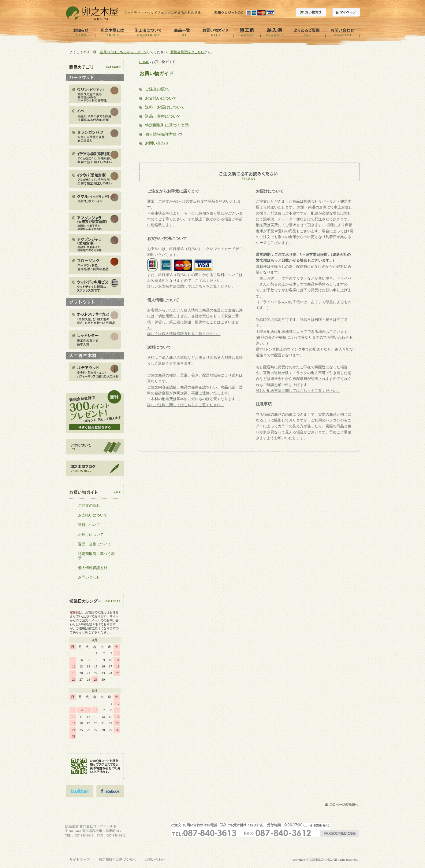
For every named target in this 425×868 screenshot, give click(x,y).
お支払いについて (161, 98)
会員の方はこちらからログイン (123, 52)
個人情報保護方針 (161, 134)
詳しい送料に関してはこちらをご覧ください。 (186, 405)
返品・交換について (163, 116)
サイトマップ (80, 859)
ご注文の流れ (157, 89)
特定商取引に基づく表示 (167, 125)
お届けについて (91, 535)
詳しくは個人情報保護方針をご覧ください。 (184, 334)
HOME (144, 62)
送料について (89, 525)
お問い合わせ (157, 143)
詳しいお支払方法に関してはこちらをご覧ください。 (191, 286)
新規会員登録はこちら (187, 52)
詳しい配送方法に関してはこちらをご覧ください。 (298, 391)
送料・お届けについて (165, 107)
